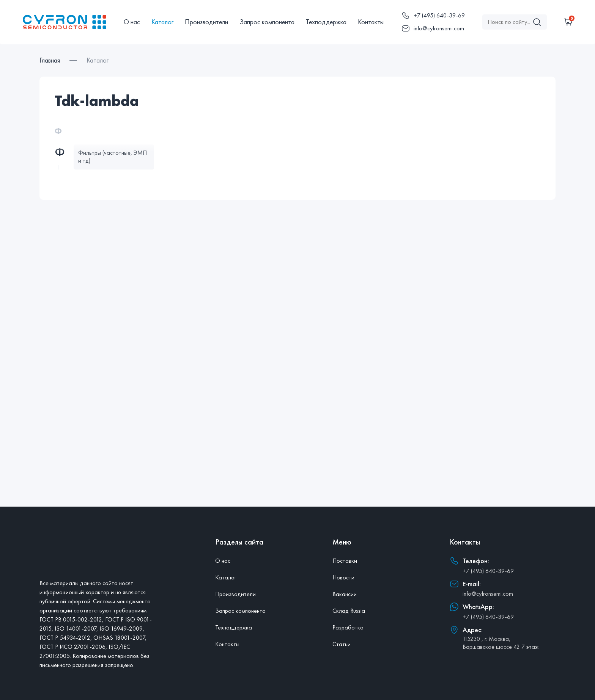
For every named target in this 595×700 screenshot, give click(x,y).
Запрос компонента (267, 22)
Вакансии (345, 594)
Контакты (371, 22)
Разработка (348, 627)
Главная (50, 60)
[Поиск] (537, 22)
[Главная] (65, 22)
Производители (206, 22)
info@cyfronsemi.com (488, 594)
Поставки (345, 561)
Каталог (162, 22)
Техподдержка (326, 22)
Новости (343, 577)
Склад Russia (349, 611)
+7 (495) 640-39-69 (488, 571)
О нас (132, 22)
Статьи (342, 644)
